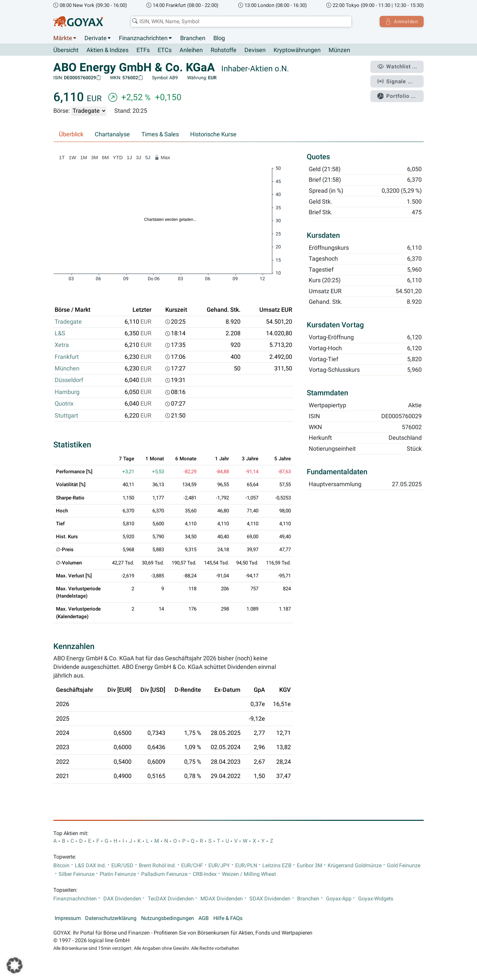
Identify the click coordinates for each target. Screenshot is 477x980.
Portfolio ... (397, 95)
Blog (219, 38)
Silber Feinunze (77, 874)
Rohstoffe (224, 50)
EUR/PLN (246, 866)
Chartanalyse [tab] (112, 135)
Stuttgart (66, 416)
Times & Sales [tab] (160, 135)
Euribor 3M (310, 866)
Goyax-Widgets (376, 899)
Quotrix (64, 404)
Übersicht (66, 50)
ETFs (143, 50)
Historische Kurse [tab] (213, 135)
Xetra (62, 345)
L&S (60, 334)
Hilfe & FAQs (228, 918)
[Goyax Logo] (78, 22)
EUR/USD (122, 866)
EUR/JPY (219, 866)
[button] (15, 965)
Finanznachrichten (143, 38)
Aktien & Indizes (107, 50)
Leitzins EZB (277, 866)
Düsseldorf (69, 380)
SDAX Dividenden (270, 899)
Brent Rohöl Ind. (157, 866)
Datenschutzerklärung (111, 918)
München (67, 369)
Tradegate (68, 322)
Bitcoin (61, 866)
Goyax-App (339, 899)
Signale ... (396, 81)
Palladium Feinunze (164, 874)
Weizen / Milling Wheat (249, 874)
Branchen (193, 38)
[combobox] (240, 22)
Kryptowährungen (297, 50)
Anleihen (191, 50)
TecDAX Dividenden (171, 899)
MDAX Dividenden (222, 899)
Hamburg (67, 392)
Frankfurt (67, 357)
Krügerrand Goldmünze (355, 866)
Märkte (63, 38)
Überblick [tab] (71, 135)
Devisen (255, 50)
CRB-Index (205, 874)
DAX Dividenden (122, 899)
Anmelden (401, 22)
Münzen (339, 50)
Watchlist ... (398, 67)
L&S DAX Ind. (90, 866)
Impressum (68, 918)
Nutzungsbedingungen (168, 918)
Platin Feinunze (118, 874)
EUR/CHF (192, 866)
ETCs (165, 50)
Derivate (96, 38)
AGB (204, 918)
